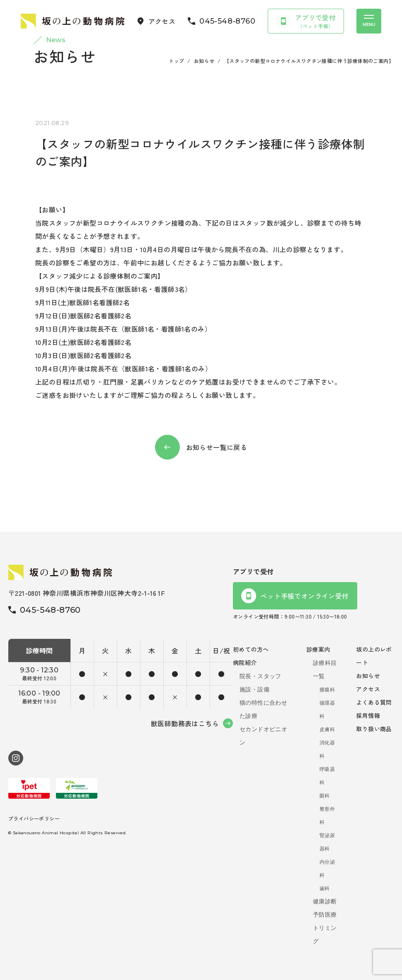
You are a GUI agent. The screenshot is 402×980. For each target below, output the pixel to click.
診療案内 (318, 649)
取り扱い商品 (374, 729)
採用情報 (368, 715)
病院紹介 (245, 662)
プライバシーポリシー (34, 818)
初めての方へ (251, 649)
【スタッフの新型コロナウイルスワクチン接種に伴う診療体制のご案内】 (309, 61)
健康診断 (325, 901)
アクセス (368, 689)
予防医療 (325, 915)
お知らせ (204, 61)
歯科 (325, 889)
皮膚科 (327, 730)
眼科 (325, 796)
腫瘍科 (327, 690)
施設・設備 (254, 689)
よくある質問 (374, 702)
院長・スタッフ (260, 676)
